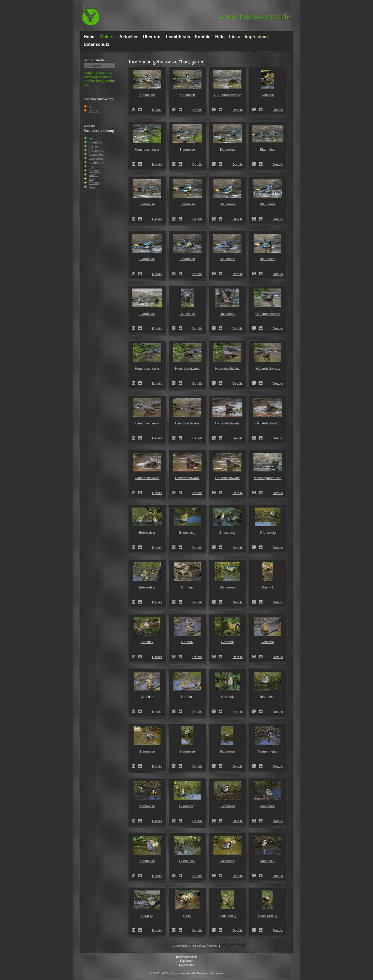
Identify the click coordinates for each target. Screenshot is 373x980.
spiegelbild (97, 155)
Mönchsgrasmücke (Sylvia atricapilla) (256, 493)
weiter (235, 946)
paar (92, 187)
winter (93, 175)
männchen (97, 150)
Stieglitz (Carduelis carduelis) (135, 930)
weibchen (96, 159)
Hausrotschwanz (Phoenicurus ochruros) (135, 164)
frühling (94, 183)
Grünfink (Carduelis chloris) (256, 109)
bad (92, 107)
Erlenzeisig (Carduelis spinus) (135, 547)
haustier (95, 171)
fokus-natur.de (255, 17)
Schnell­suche (94, 60)
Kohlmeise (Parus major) (135, 109)
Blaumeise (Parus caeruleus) (175, 164)
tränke (93, 146)
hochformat (97, 163)
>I (243, 946)
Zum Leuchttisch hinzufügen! (140, 109)
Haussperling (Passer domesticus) (256, 930)
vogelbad (96, 142)
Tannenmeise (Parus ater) (256, 766)
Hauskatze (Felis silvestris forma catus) (175, 328)
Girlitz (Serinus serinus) (175, 930)
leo (91, 138)
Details (157, 110)
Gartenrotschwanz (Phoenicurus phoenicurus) (216, 109)
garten (94, 111)
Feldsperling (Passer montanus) (216, 930)
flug (91, 179)
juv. (91, 167)
